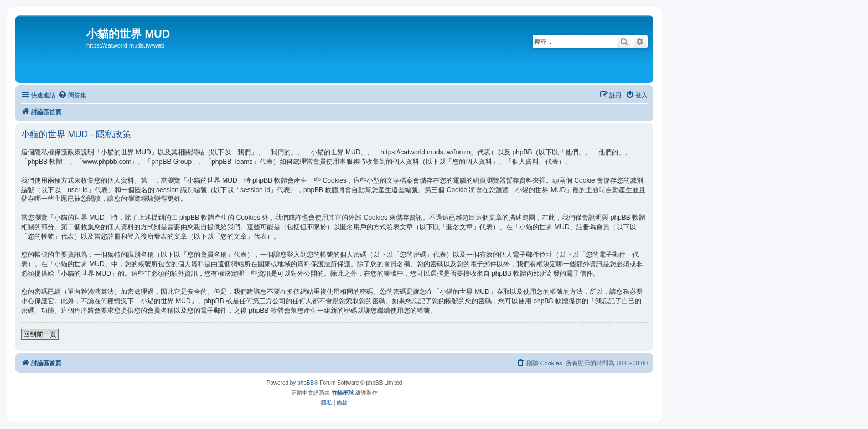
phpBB (306, 383)
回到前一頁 (40, 334)
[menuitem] (72, 95)
